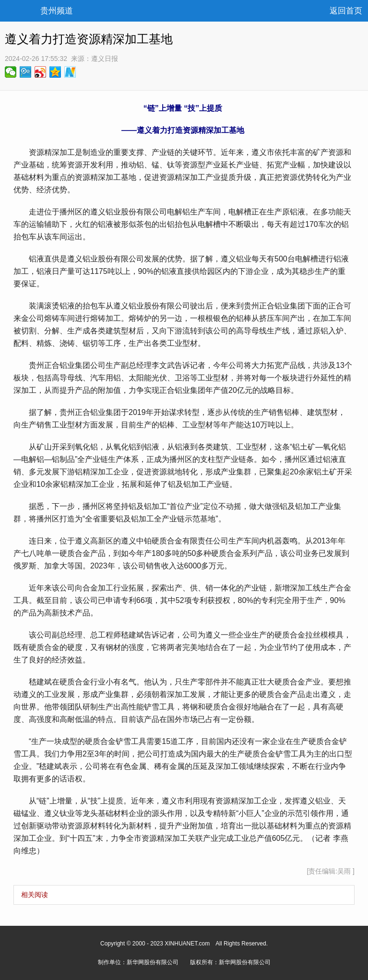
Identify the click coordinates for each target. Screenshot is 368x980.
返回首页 (346, 11)
